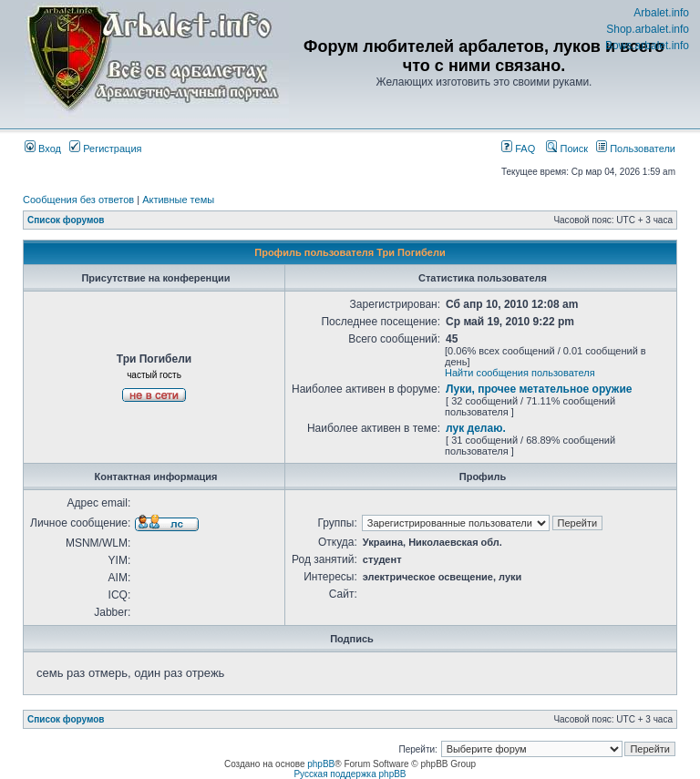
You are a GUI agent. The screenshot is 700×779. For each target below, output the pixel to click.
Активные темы (178, 200)
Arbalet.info (661, 13)
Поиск (567, 149)
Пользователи (636, 149)
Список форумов (66, 220)
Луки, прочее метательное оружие (539, 389)
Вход (43, 149)
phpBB (321, 764)
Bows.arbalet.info (647, 46)
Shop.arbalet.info (648, 29)
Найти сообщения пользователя (520, 373)
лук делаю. (476, 428)
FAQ (518, 149)
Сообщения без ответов (78, 200)
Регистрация (105, 149)
